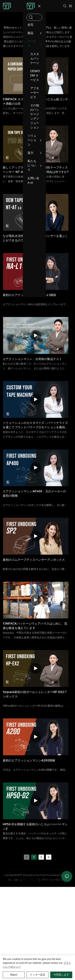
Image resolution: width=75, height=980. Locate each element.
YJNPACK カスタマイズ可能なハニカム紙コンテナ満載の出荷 (35, 101)
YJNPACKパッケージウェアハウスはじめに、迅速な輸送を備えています (35, 626)
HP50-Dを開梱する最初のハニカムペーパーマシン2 (35, 826)
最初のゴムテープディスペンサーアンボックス (34, 560)
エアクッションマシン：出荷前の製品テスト (32, 359)
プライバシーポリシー (54, 880)
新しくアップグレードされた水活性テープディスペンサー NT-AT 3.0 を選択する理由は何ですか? (36, 170)
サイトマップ (30, 880)
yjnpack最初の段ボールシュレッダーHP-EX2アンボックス (35, 694)
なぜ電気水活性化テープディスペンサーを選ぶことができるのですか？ (35, 238)
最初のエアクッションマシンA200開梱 (29, 760)
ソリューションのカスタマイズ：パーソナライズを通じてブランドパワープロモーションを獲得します (35, 425)
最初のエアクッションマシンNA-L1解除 (29, 295)
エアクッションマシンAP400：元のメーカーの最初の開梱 (34, 493)
